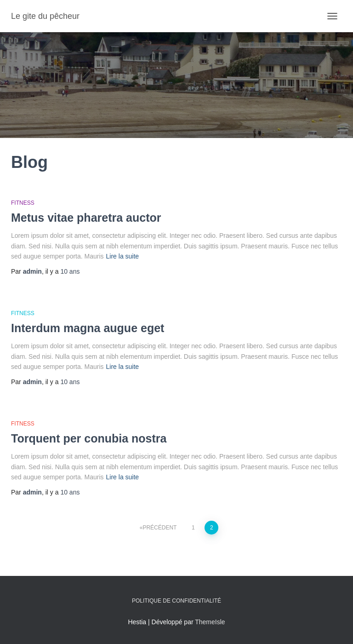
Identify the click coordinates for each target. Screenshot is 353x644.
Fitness (23, 203)
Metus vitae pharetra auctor (86, 218)
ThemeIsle (210, 622)
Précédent (159, 528)
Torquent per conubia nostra (89, 438)
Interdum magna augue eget (88, 328)
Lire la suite (123, 256)
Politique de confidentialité (176, 601)
